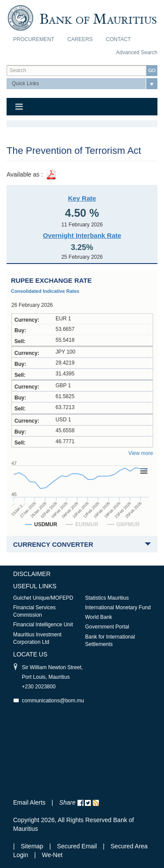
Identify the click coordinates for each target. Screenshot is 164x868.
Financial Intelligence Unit (43, 625)
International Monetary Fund (118, 608)
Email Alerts (29, 802)
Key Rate (82, 198)
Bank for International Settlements (110, 641)
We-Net (52, 855)
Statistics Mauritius (107, 598)
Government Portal (107, 627)
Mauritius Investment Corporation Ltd (37, 638)
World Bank (99, 617)
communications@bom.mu (53, 701)
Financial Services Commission (34, 611)
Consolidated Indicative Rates (45, 291)
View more (141, 453)
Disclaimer (32, 574)
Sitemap (33, 846)
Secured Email (77, 846)
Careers (80, 39)
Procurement (34, 39)
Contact (118, 39)
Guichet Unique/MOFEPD (43, 598)
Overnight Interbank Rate (82, 235)
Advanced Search (137, 52)
